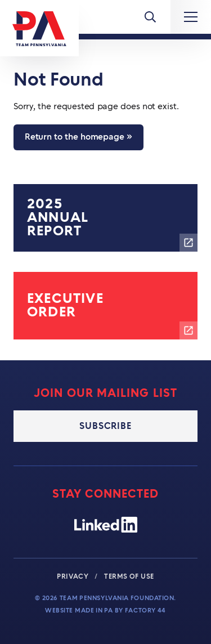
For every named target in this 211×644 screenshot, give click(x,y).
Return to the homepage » (78, 137)
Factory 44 (145, 611)
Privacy (73, 576)
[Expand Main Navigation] (191, 17)
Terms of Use (129, 576)
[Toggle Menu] (150, 17)
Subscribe (105, 426)
